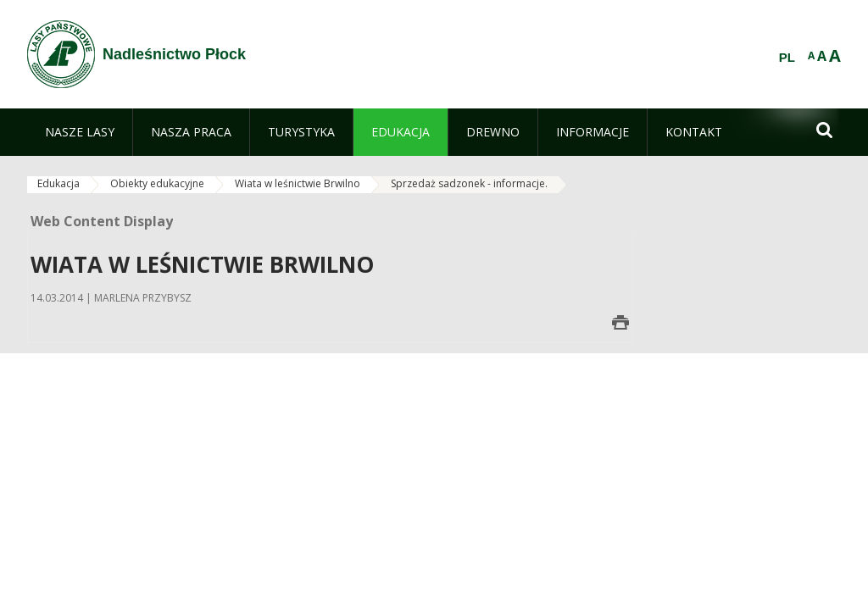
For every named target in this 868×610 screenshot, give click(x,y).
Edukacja (58, 183)
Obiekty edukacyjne (157, 183)
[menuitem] (80, 132)
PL (787, 58)
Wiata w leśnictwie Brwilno (298, 183)
